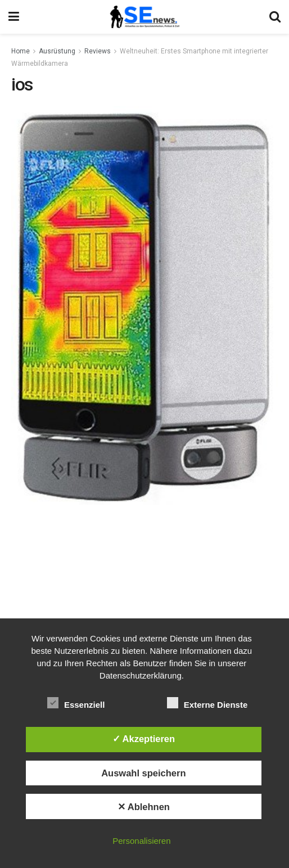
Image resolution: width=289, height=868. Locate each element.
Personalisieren (141, 841)
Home (21, 51)
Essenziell (76, 703)
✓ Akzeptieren (144, 739)
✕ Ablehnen (144, 807)
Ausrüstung (57, 51)
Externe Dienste (207, 703)
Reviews (98, 51)
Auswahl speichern (143, 773)
